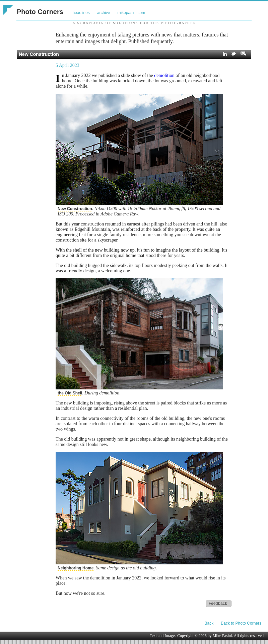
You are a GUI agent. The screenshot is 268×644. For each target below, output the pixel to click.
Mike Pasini (222, 636)
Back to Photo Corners (241, 623)
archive (104, 13)
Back (209, 623)
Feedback (218, 604)
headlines (81, 13)
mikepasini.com (131, 13)
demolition (164, 75)
